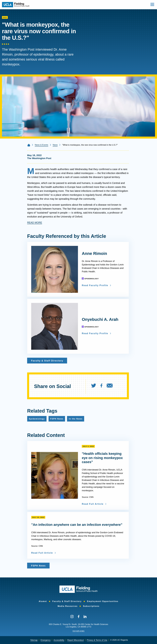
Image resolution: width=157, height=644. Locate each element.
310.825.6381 (79, 631)
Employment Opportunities (103, 601)
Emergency (46, 640)
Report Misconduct (76, 640)
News (55, 145)
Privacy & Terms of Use (97, 640)
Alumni (43, 601)
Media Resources (68, 606)
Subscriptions (91, 606)
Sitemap (34, 640)
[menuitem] (95, 386)
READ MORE (35, 223)
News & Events (41, 145)
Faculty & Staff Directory (67, 601)
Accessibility (59, 640)
